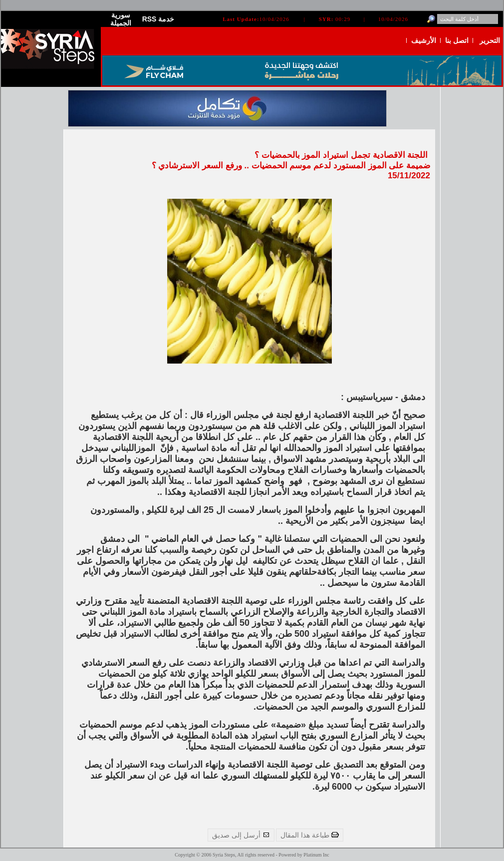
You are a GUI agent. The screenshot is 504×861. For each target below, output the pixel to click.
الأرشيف (424, 40)
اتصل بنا (457, 40)
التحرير (490, 40)
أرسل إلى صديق (241, 835)
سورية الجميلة (121, 19)
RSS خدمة (158, 19)
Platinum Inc (316, 855)
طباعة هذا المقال (310, 835)
